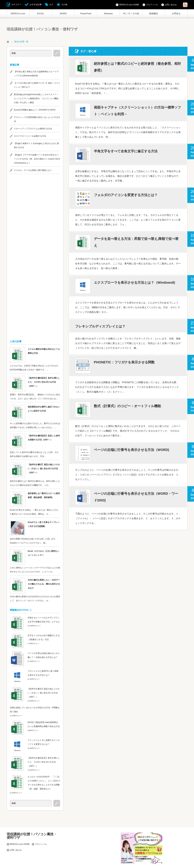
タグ (51, 5)
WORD (63, 14)
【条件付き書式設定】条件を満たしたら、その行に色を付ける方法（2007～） (44, 382)
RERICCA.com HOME (129, 5)
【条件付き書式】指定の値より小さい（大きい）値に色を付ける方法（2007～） (44, 469)
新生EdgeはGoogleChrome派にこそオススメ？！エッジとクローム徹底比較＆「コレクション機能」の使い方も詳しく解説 (37, 98)
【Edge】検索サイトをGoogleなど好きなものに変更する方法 (37, 145)
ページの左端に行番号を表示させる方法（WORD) (132, 450)
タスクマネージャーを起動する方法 (30, 136)
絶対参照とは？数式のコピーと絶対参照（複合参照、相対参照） (137, 67)
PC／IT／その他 (131, 14)
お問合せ (176, 14)
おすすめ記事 (36, 5)
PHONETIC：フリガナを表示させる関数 (124, 362)
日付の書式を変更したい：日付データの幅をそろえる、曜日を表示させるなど (44, 584)
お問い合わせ (171, 5)
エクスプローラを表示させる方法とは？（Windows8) (134, 283)
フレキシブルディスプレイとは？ (100, 326)
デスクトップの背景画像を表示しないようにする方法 (37, 119)
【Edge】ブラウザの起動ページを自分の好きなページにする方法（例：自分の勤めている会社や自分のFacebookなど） (37, 159)
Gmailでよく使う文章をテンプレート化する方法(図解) (44, 524)
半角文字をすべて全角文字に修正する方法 (126, 151)
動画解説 (154, 14)
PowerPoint (86, 14)
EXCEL (41, 14)
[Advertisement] (35, 229)
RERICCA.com (18, 14)
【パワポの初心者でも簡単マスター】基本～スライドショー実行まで (37, 85)
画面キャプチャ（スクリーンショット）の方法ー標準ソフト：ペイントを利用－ (137, 111)
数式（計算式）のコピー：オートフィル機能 (127, 406)
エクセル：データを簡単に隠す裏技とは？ (33, 170)
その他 (64, 5)
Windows (108, 14)
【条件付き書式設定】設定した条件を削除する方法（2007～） (44, 438)
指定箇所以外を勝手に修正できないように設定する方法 (44, 409)
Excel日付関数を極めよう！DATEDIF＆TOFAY (35, 110)
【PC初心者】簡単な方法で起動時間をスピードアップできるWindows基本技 (36, 74)
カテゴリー (16, 5)
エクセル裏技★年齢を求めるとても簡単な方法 (44, 351)
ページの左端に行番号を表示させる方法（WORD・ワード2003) (136, 497)
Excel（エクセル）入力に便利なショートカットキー (43, 553)
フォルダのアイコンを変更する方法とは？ (126, 195)
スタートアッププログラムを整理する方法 (33, 129)
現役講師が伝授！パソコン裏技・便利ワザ (42, 29)
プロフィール (152, 5)
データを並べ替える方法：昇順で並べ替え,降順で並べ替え (136, 242)
